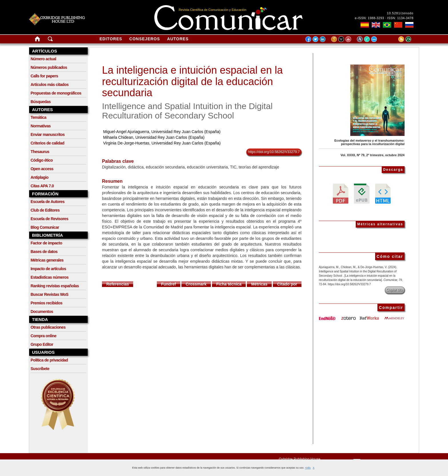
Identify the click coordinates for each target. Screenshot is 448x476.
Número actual (43, 59)
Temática (38, 117)
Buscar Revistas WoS (49, 294)
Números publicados (49, 67)
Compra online (43, 336)
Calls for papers (44, 76)
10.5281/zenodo (400, 13)
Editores (111, 39)
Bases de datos (44, 252)
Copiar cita (395, 290)
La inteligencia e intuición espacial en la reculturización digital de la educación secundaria (192, 81)
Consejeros (145, 39)
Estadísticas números (50, 277)
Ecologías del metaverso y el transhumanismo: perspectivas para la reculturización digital (369, 142)
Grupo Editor (42, 344)
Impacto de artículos (48, 269)
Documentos (42, 312)
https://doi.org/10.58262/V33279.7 (274, 152)
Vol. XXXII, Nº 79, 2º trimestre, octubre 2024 (373, 155)
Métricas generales (47, 260)
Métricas (259, 284)
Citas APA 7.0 (42, 186)
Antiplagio (39, 177)
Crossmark (196, 284)
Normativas (41, 126)
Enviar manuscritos (48, 134)
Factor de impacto (46, 243)
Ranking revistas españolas (55, 286)
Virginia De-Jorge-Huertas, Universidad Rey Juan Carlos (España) (162, 143)
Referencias (118, 284)
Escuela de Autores (48, 202)
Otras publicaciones (48, 327)
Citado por (287, 284)
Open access (42, 169)
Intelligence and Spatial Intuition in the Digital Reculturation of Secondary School (187, 111)
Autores (178, 39)
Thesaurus (40, 152)
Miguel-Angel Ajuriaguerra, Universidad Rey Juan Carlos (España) (162, 132)
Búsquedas (41, 102)
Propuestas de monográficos (56, 93)
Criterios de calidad (47, 143)
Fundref (169, 284)
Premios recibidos (46, 303)
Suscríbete (40, 369)
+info (308, 468)
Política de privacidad (49, 360)
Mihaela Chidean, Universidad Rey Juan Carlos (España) (154, 137)
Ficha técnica (229, 284)
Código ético (42, 160)
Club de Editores (45, 210)
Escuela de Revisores (49, 219)
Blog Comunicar (45, 227)
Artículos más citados (50, 85)
